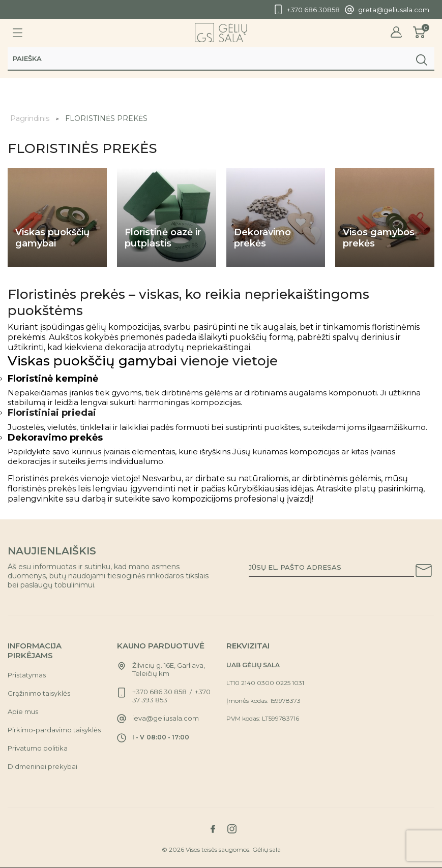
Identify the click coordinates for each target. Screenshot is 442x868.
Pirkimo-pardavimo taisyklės (54, 730)
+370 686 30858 (313, 10)
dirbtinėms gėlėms (197, 393)
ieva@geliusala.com (166, 718)
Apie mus (23, 711)
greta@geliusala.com (394, 10)
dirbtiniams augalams (286, 393)
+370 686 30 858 (159, 692)
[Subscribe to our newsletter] (424, 572)
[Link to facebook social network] (213, 829)
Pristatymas (27, 675)
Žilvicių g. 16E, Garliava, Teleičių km (169, 669)
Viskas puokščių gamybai (92, 361)
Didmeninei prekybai (42, 766)
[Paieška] (221, 59)
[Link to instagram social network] (232, 829)
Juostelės (26, 427)
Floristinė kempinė (53, 379)
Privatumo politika (38, 748)
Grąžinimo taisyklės (39, 693)
